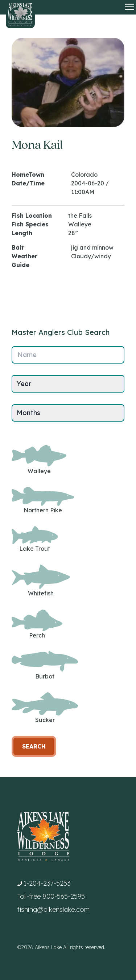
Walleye (39, 460)
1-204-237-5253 (47, 883)
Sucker (45, 708)
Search (34, 746)
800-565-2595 (64, 896)
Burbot (45, 665)
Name (27, 355)
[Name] (68, 355)
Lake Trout (35, 539)
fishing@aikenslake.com (53, 909)
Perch (37, 624)
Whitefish (41, 581)
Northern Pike (43, 501)
